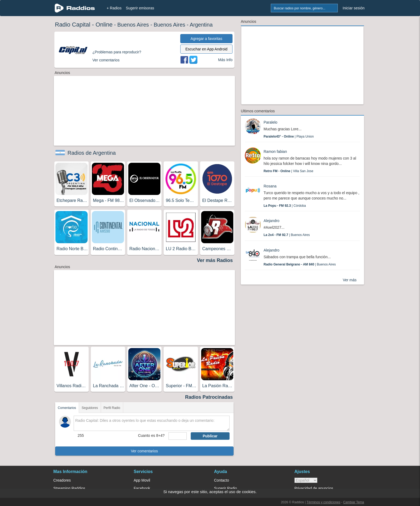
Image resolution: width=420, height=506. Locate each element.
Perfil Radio (112, 408)
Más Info (225, 60)
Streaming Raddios (69, 488)
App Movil (142, 480)
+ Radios (114, 8)
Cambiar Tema (354, 502)
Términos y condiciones (323, 502)
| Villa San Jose (288, 171)
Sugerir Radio (226, 488)
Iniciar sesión (354, 8)
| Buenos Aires (287, 235)
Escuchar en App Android (206, 49)
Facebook (142, 488)
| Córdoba (285, 206)
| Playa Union (289, 136)
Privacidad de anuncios (314, 488)
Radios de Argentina (92, 153)
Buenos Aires (133, 25)
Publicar (210, 436)
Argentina (201, 25)
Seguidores (90, 408)
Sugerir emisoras (140, 8)
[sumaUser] (177, 436)
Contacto (222, 480)
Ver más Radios (215, 260)
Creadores (62, 480)
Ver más (350, 280)
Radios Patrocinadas (209, 397)
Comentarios (67, 408)
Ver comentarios (144, 451)
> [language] (306, 480)
